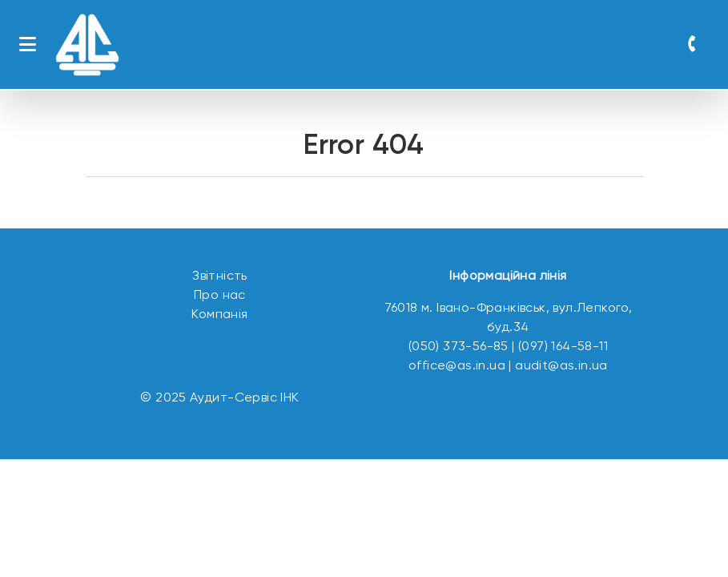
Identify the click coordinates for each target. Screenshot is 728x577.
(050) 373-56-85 (459, 347)
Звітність (220, 276)
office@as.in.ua (457, 366)
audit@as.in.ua (561, 366)
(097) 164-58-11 (563, 347)
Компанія (219, 315)
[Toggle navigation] (28, 45)
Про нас (220, 296)
